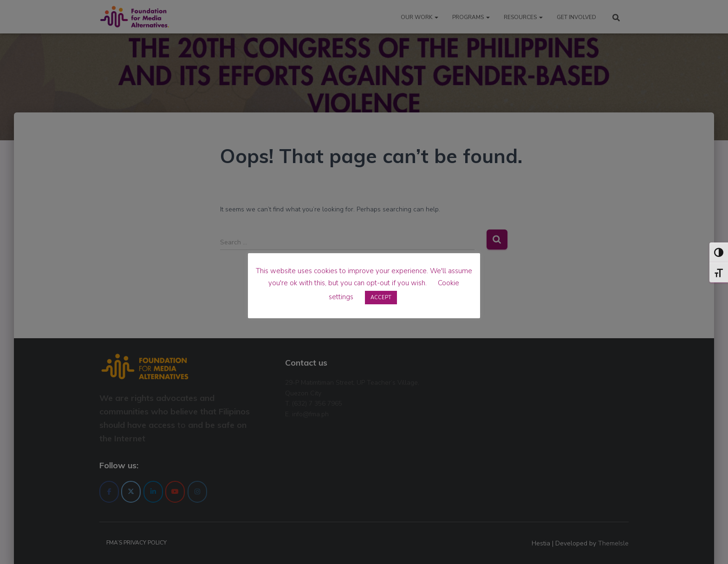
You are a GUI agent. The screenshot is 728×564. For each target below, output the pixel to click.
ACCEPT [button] (381, 298)
